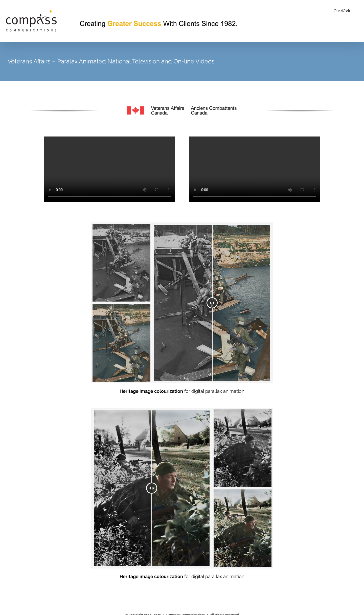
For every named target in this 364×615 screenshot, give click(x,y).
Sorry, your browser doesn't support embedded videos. (109, 169)
